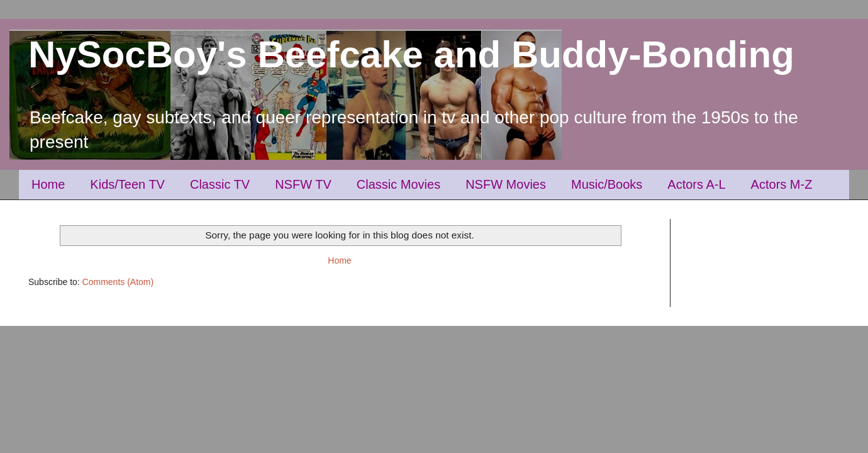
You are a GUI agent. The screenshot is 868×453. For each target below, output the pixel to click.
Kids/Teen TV (127, 184)
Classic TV (220, 184)
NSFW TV (303, 184)
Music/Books (607, 184)
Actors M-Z (782, 184)
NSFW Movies (506, 184)
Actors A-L (696, 184)
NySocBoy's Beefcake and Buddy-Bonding (411, 54)
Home (48, 184)
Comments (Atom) (118, 282)
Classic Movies (398, 184)
